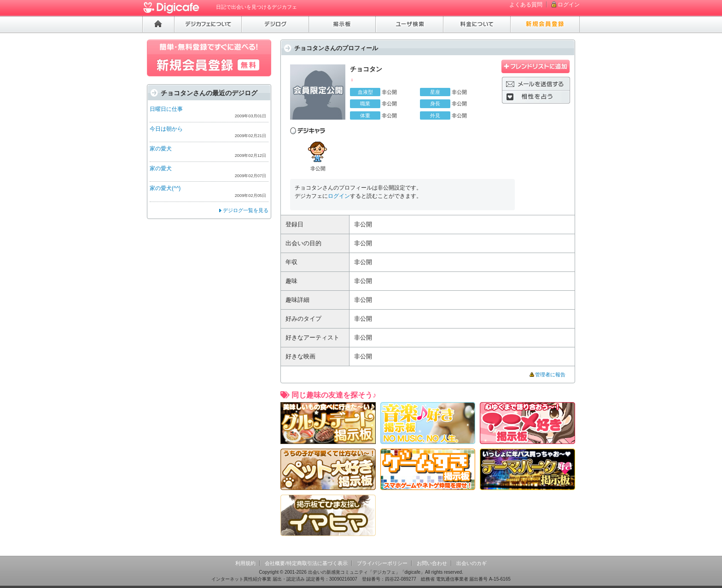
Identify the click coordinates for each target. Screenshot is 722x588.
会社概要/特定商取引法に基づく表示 (306, 563)
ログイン (569, 5)
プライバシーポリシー (382, 563)
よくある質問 (526, 5)
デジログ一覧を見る (246, 210)
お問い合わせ (432, 563)
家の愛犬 (161, 149)
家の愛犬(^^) (165, 188)
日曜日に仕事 (166, 109)
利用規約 (245, 563)
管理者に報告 (550, 375)
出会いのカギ (472, 563)
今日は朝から (166, 129)
